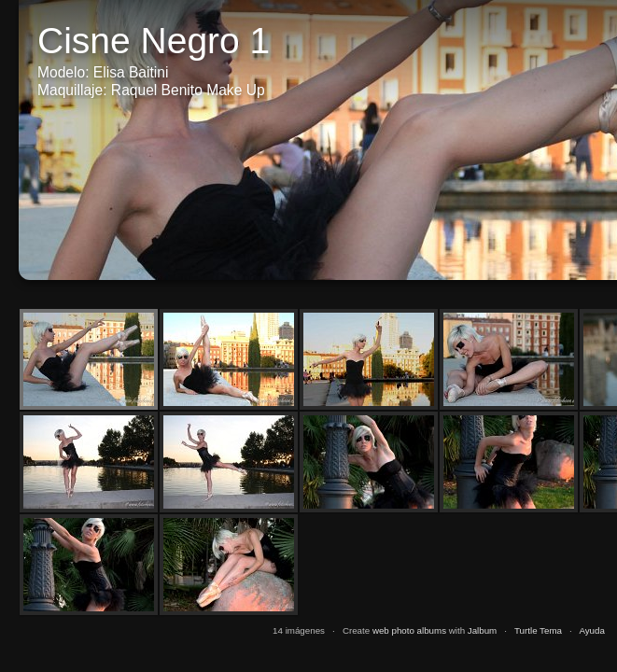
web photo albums (409, 630)
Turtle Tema (538, 630)
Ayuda (591, 630)
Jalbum (482, 630)
